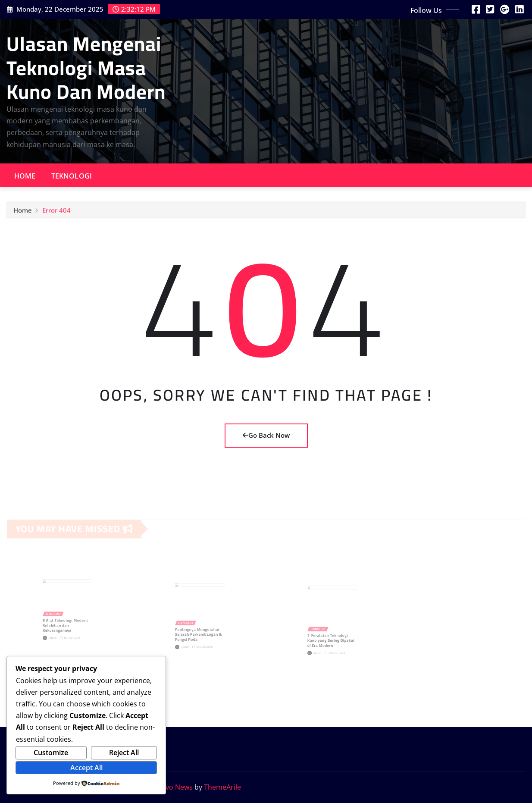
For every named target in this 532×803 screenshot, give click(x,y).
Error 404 (56, 212)
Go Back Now (266, 435)
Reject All (124, 753)
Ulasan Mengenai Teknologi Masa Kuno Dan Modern (86, 67)
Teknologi (72, 176)
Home (25, 176)
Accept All (86, 768)
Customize (51, 753)
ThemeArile (222, 787)
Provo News (173, 787)
